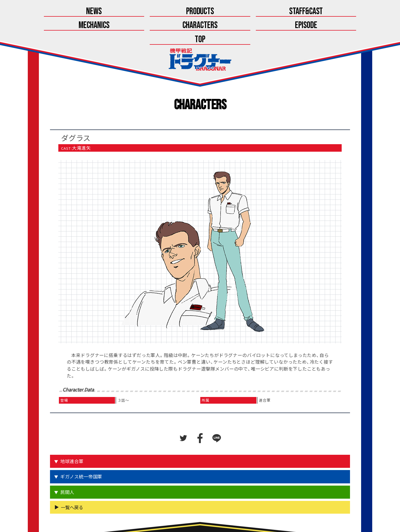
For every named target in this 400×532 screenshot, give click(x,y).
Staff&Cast (154, 12)
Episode (293, 12)
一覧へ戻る (72, 480)
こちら (214, 515)
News (61, 12)
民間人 (68, 465)
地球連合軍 (73, 434)
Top (339, 12)
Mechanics (200, 12)
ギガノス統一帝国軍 (82, 450)
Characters (246, 12)
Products (107, 12)
